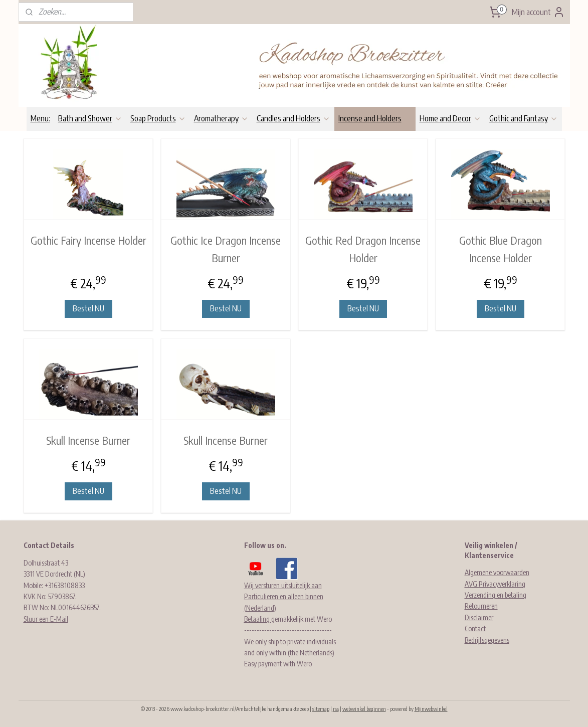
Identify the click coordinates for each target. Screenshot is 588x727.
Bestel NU (88, 308)
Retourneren (481, 606)
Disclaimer (479, 617)
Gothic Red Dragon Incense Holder (363, 249)
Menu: (40, 118)
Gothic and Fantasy (524, 118)
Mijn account (538, 12)
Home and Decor (450, 118)
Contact (475, 628)
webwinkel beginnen (364, 709)
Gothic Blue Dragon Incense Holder (500, 249)
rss (336, 709)
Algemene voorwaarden (497, 572)
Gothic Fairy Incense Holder (88, 240)
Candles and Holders (293, 118)
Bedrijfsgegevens (487, 640)
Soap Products (158, 118)
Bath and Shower (90, 118)
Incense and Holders (375, 118)
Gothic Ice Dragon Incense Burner (226, 249)
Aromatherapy (221, 118)
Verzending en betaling (496, 595)
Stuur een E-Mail (46, 619)
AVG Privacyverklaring (495, 584)
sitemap (321, 709)
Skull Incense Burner (88, 440)
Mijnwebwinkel (431, 709)
